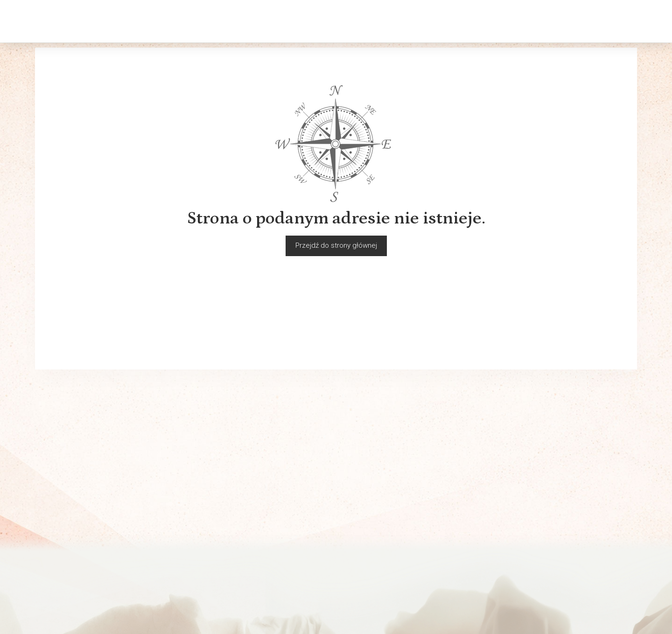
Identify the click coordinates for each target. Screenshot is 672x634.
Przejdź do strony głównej (336, 245)
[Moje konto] (613, 21)
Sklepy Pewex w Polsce (225, 525)
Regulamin (51, 525)
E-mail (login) (385, 424)
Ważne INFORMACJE (67, 586)
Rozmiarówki (55, 550)
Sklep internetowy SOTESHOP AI (597, 625)
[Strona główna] (70, 21)
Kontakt (47, 537)
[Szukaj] (564, 21)
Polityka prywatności (67, 562)
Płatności (50, 574)
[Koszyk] (588, 21)
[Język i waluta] (637, 21)
